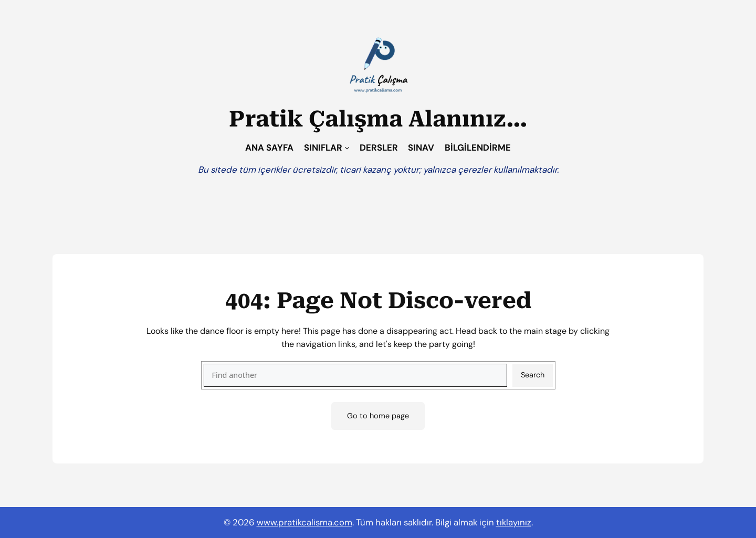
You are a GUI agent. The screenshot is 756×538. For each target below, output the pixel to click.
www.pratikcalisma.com (304, 522)
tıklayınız (514, 522)
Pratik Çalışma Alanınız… (378, 119)
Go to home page (378, 416)
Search (533, 375)
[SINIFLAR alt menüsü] (347, 147)
